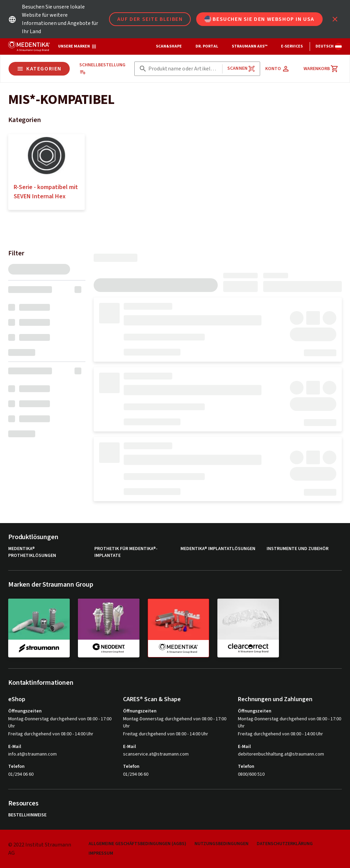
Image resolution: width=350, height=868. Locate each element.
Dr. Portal (207, 46)
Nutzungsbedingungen (221, 844)
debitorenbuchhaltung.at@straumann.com (281, 754)
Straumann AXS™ (250, 46)
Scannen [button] (241, 69)
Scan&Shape (169, 46)
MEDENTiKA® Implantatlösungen (218, 549)
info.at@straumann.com (32, 754)
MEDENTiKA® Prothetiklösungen (32, 552)
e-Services (292, 46)
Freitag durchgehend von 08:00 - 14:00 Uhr (51, 734)
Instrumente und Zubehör (298, 549)
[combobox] (184, 69)
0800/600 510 (251, 774)
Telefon (16, 766)
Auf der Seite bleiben (150, 19)
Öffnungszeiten (25, 711)
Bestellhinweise (27, 815)
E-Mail (15, 747)
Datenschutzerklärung (285, 844)
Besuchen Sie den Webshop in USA (259, 19)
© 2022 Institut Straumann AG (40, 849)
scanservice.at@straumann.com (156, 754)
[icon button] (335, 19)
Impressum (101, 853)
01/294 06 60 (21, 774)
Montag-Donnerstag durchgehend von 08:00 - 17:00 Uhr (60, 723)
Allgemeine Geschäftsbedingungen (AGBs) (137, 844)
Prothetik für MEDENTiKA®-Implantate (126, 552)
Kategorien (39, 69)
